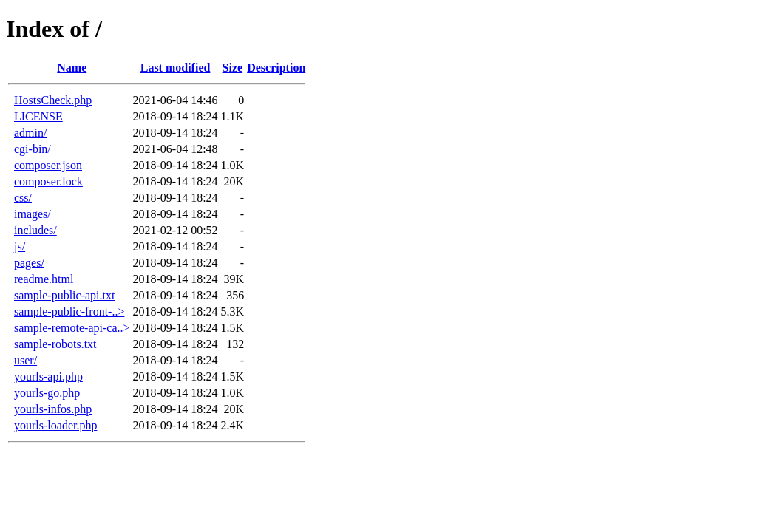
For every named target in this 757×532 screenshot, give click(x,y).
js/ (20, 246)
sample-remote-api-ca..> (72, 328)
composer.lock (48, 181)
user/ (26, 360)
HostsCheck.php (53, 100)
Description (276, 68)
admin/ (30, 133)
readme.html (44, 279)
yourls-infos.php (53, 409)
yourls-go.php (47, 393)
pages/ (29, 263)
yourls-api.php (48, 376)
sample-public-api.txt (64, 295)
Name (72, 68)
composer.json (48, 165)
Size (233, 68)
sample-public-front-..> (69, 311)
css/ (23, 198)
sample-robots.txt (55, 344)
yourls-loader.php (55, 425)
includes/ (35, 230)
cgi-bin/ (33, 149)
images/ (33, 214)
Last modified (176, 68)
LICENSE (38, 116)
